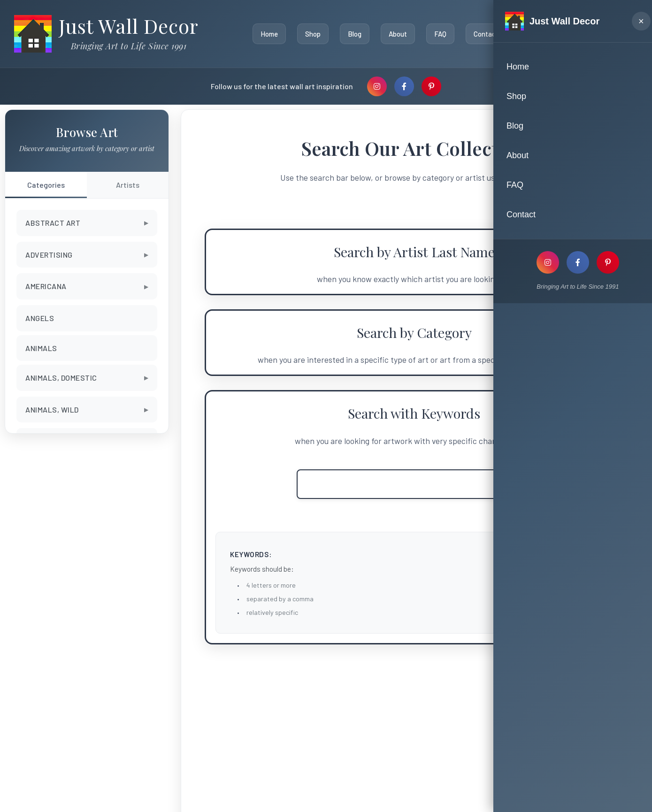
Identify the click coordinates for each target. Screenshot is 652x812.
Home (267, 34)
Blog (352, 34)
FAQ (438, 34)
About (395, 34)
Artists (128, 185)
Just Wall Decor (129, 26)
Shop (311, 34)
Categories (46, 185)
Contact (484, 34)
